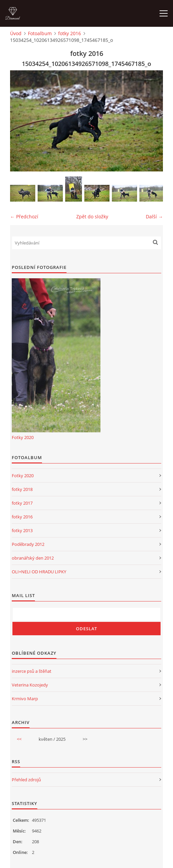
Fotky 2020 (23, 437)
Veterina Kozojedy (30, 685)
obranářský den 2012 (33, 558)
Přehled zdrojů (26, 780)
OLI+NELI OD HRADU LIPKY (39, 572)
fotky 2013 (22, 530)
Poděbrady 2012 (28, 544)
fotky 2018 (22, 489)
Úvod (16, 33)
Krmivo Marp (25, 699)
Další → (154, 216)
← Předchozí (24, 216)
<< (19, 739)
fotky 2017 (22, 503)
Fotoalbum (40, 33)
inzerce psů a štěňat (32, 671)
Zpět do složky (92, 216)
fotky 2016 (70, 33)
